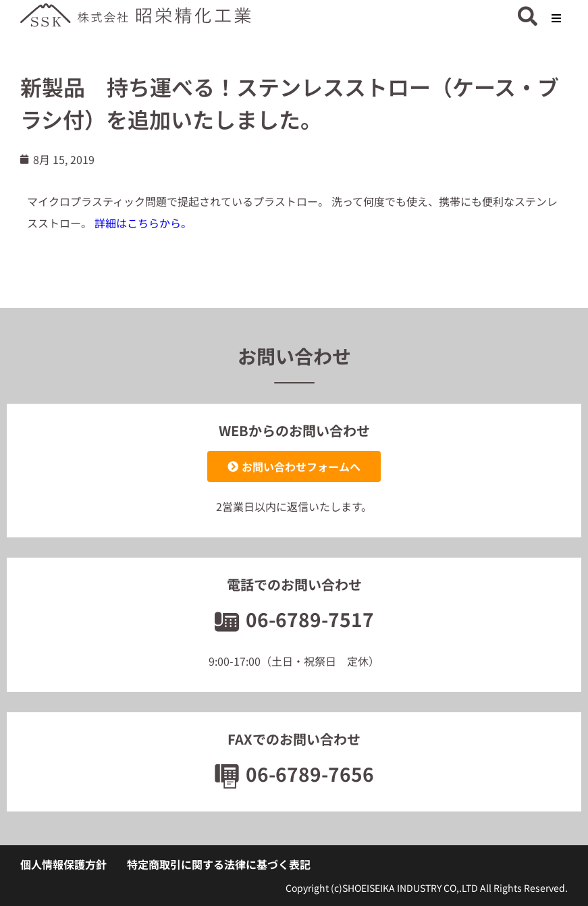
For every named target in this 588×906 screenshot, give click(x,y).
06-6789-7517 (294, 619)
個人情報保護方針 (63, 864)
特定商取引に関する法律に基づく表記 (219, 864)
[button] (556, 19)
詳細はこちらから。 (143, 223)
